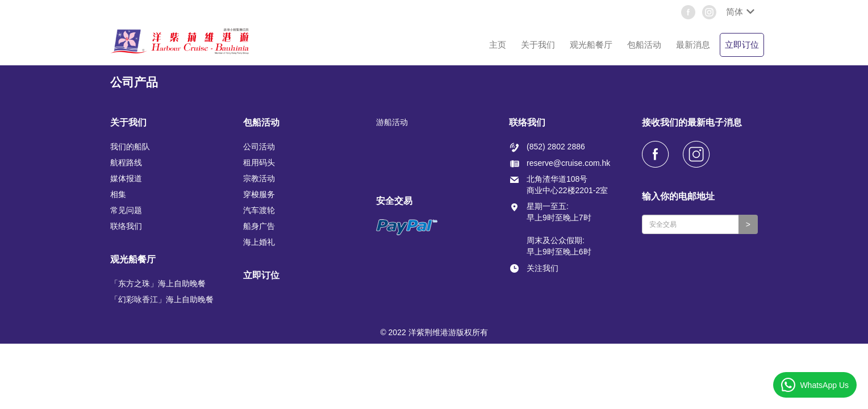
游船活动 (392, 122)
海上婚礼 (259, 242)
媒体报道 (126, 178)
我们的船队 (130, 147)
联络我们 (126, 226)
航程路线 (126, 162)
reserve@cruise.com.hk (568, 163)
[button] (739, 12)
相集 (118, 194)
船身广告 (259, 226)
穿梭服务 (259, 194)
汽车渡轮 (259, 210)
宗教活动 (259, 178)
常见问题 (126, 210)
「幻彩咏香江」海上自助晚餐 (162, 299)
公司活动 (259, 147)
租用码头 (259, 162)
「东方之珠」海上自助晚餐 (158, 283)
